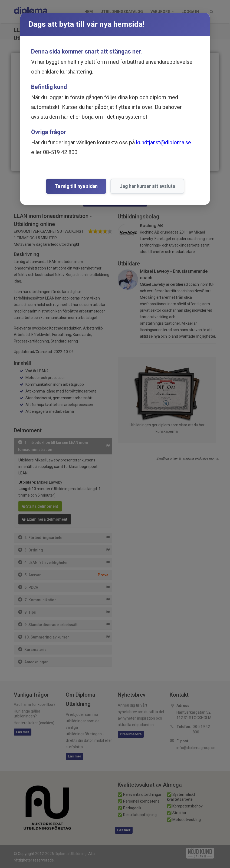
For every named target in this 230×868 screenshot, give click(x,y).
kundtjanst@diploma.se (164, 142)
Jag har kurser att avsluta (147, 186)
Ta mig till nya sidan (76, 186)
